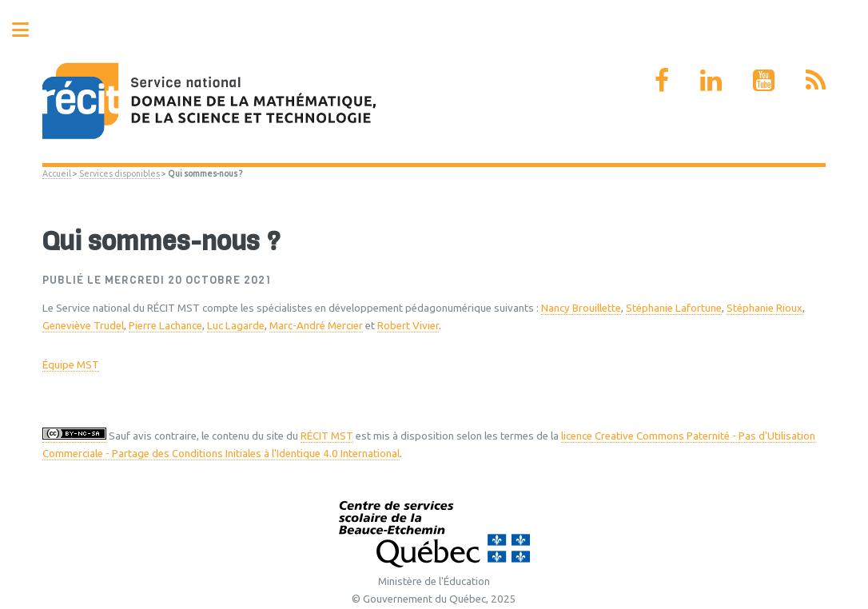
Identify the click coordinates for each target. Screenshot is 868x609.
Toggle (29, 30)
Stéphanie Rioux (764, 308)
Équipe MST (71, 365)
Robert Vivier (408, 326)
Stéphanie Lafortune (674, 308)
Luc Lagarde (236, 326)
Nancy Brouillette (581, 308)
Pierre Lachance (165, 326)
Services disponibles (119, 173)
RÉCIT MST (327, 436)
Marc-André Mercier (316, 326)
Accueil (57, 173)
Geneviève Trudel (83, 326)
